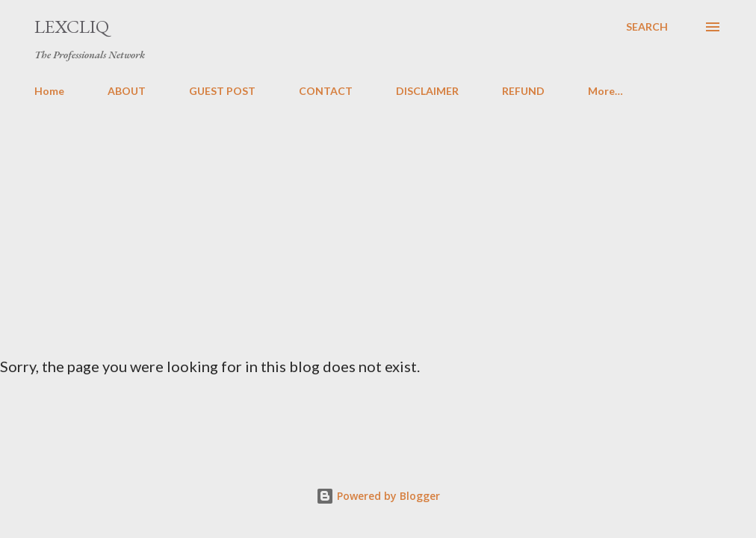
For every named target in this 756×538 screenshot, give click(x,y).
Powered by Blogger (378, 496)
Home (49, 91)
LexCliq (72, 27)
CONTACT (326, 91)
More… (605, 91)
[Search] (647, 27)
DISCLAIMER (427, 91)
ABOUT (127, 91)
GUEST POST (222, 91)
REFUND (523, 91)
